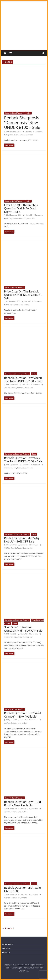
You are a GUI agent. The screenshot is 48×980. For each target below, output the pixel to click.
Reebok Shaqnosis (26, 135)
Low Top (7, 388)
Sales (28, 113)
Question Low (16, 723)
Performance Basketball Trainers (17, 374)
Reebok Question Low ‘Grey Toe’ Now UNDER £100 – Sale (23, 460)
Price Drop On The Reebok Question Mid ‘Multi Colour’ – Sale (23, 295)
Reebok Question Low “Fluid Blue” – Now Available (22, 803)
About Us (6, 952)
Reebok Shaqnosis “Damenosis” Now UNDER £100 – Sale (22, 122)
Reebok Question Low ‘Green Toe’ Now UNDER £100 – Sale (23, 379)
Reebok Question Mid (27, 218)
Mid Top (9, 218)
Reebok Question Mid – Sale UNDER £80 (22, 889)
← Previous (8, 928)
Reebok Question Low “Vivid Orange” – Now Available (22, 715)
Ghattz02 (29, 132)
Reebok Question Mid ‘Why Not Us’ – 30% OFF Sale (22, 540)
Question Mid (18, 305)
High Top (9, 135)
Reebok (16, 135)
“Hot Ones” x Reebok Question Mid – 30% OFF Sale (23, 629)
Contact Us (7, 948)
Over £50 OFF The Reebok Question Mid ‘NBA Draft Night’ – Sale (21, 208)
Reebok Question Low (25, 388)
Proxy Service (8, 944)
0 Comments (38, 132)
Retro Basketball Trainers (14, 113)
